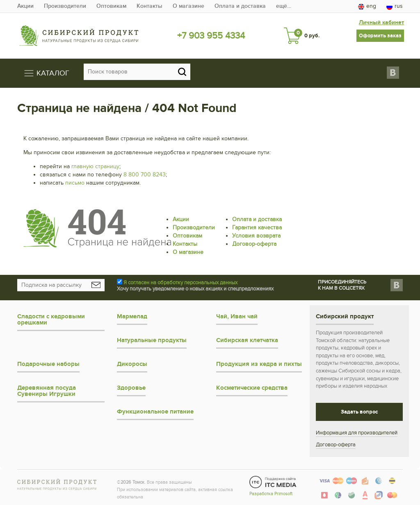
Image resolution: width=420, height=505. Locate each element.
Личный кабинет (381, 22)
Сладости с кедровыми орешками (51, 320)
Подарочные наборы (48, 364)
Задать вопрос (359, 412)
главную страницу (95, 166)
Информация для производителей (357, 433)
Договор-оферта (254, 244)
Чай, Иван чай (237, 316)
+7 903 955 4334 (211, 36)
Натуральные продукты (152, 340)
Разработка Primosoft (271, 494)
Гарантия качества (257, 227)
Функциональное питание (155, 412)
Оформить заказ (380, 36)
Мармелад (132, 316)
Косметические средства (252, 388)
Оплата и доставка (240, 6)
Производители (65, 6)
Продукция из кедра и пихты (259, 364)
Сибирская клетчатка (247, 340)
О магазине (188, 6)
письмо (75, 183)
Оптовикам (111, 6)
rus (395, 6)
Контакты (150, 6)
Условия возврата (256, 236)
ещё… (284, 6)
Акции (25, 6)
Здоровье (131, 388)
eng (367, 6)
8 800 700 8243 (145, 175)
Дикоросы (132, 364)
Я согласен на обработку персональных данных (180, 283)
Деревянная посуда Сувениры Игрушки (47, 391)
